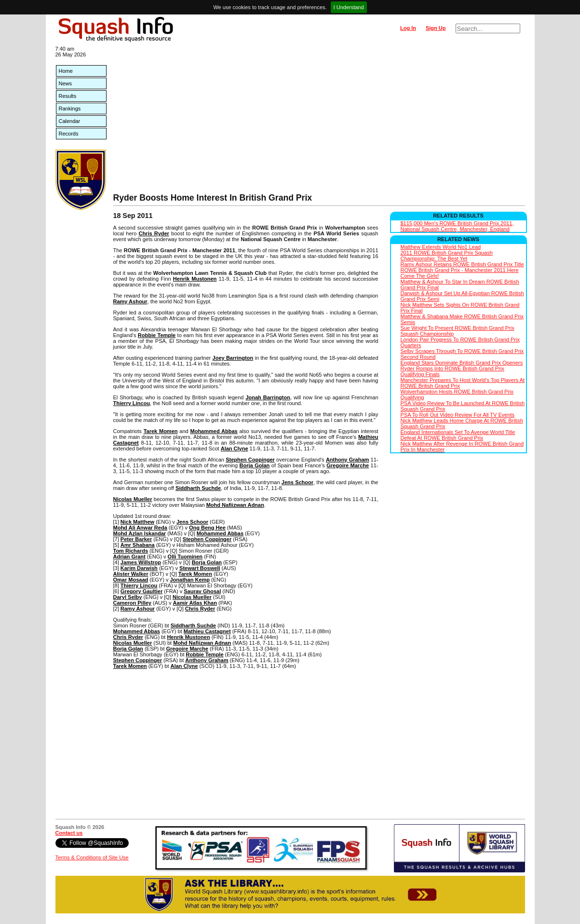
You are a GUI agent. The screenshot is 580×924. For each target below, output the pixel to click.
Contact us (69, 833)
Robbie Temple (157, 335)
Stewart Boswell (200, 568)
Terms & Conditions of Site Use (92, 857)
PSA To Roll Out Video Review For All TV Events (458, 415)
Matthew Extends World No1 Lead (441, 247)
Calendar (70, 121)
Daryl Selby (128, 597)
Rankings (70, 109)
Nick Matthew (137, 522)
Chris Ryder (154, 233)
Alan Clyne (235, 448)
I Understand (349, 7)
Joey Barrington (233, 358)
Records (69, 134)
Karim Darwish (139, 568)
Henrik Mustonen (195, 279)
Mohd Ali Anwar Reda (140, 528)
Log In (408, 28)
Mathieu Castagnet (207, 631)
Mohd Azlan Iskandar (140, 533)
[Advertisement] (319, 121)
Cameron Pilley (132, 603)
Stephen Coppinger (250, 460)
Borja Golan (255, 465)
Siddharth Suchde (198, 488)
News (66, 83)
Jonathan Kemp (190, 580)
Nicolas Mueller (133, 499)
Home (66, 71)
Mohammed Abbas (214, 431)
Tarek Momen (161, 431)
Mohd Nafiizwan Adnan (235, 505)
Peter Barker (136, 539)
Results (68, 96)
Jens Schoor (297, 482)
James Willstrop (141, 562)
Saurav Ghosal (202, 591)
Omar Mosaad (131, 580)
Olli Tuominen (185, 557)
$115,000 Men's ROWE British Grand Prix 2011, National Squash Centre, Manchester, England (457, 226)
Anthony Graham (347, 460)
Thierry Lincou (132, 403)
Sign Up (436, 28)
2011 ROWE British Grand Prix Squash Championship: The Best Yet (447, 256)
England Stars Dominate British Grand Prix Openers (462, 363)
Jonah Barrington (268, 397)
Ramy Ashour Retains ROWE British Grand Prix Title (462, 264)
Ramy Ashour (130, 301)
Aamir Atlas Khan (195, 603)
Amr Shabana (138, 545)
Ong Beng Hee (207, 528)
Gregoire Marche (348, 465)
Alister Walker (131, 574)
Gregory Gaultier (142, 591)
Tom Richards (131, 551)
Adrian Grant (129, 557)
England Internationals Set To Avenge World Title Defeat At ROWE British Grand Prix (458, 435)
